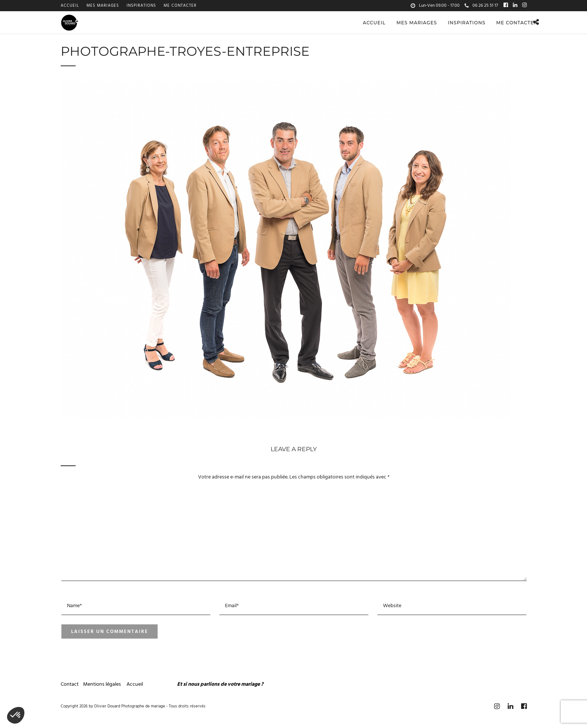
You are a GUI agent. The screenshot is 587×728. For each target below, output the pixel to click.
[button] (16, 715)
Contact (70, 684)
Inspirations (141, 6)
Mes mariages (103, 6)
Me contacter (180, 6)
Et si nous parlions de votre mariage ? (220, 684)
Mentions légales (103, 684)
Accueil (70, 6)
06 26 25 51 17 (481, 6)
